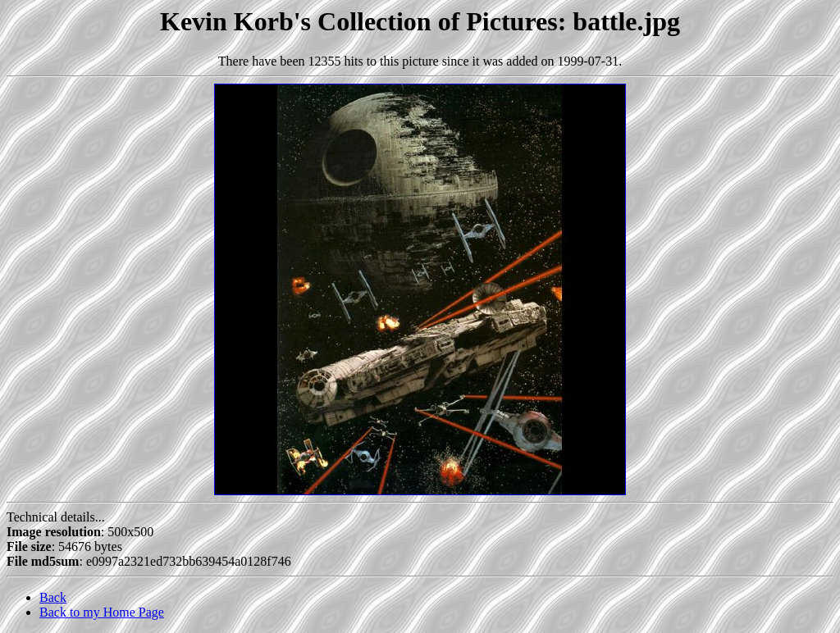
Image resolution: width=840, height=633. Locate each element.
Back (53, 597)
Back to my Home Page (102, 612)
